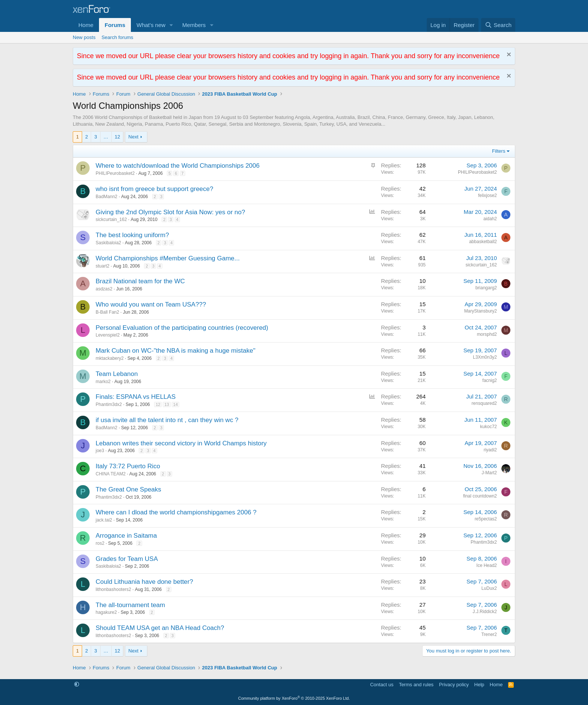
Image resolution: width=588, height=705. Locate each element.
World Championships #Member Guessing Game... (168, 258)
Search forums (118, 37)
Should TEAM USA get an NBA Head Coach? (160, 628)
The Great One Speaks (128, 489)
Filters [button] (499, 151)
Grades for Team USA (127, 559)
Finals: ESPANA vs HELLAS (136, 397)
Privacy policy (454, 685)
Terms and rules (416, 685)
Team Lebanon (117, 374)
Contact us (382, 685)
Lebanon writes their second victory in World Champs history (181, 443)
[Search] (498, 25)
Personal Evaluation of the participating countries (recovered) (182, 328)
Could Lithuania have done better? (144, 582)
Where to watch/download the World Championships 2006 (178, 166)
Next (133, 137)
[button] (171, 25)
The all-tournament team (130, 605)
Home (86, 25)
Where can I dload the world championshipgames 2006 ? (176, 512)
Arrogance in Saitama (126, 536)
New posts (84, 37)
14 (175, 404)
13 (166, 404)
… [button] (106, 137)
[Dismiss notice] (508, 55)
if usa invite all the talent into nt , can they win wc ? (167, 420)
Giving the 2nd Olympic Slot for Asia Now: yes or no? (170, 212)
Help (479, 685)
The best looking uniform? (132, 235)
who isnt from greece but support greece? (154, 189)
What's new (151, 25)
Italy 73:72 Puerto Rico (128, 466)
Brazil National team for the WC (140, 281)
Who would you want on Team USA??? (151, 304)
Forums (115, 25)
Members (194, 25)
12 (117, 137)
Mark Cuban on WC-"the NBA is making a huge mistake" (175, 351)
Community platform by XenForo (294, 698)
